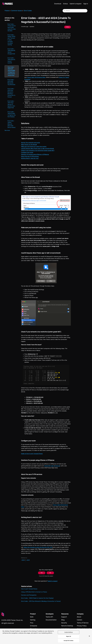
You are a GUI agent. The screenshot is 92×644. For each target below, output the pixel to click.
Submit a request (76, 4)
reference (57, 466)
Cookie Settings (69, 632)
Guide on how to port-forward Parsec (32, 454)
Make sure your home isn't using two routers (34, 147)
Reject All (69, 636)
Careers (79, 620)
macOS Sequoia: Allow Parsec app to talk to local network (37, 149)
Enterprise (34, 626)
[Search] (75, 11)
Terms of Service (83, 623)
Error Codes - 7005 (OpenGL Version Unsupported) (11, 51)
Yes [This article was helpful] (42, 573)
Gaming (33, 620)
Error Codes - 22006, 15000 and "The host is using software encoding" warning (11, 40)
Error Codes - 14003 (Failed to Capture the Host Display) (12, 114)
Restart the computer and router (31, 143)
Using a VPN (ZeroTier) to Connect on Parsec (34, 592)
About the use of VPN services (30, 156)
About (79, 617)
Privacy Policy (82, 626)
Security (64, 623)
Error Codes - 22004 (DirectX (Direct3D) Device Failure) (11, 124)
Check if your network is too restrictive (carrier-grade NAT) (38, 150)
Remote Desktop (67, 626)
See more (7, 130)
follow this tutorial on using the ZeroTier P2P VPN (38, 547)
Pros (32, 623)
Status (65, 4)
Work (32, 617)
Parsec (7, 11)
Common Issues (17, 11)
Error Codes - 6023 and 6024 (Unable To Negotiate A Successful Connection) (11, 71)
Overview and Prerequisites (29, 595)
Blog (63, 620)
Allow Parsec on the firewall (29, 145)
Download (58, 4)
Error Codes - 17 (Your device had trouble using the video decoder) (12, 27)
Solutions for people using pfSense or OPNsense (35, 154)
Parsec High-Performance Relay (36, 77)
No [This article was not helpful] (50, 573)
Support (64, 617)
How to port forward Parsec (29, 589)
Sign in (86, 4)
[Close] (89, 636)
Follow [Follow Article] (68, 27)
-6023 (28, 560)
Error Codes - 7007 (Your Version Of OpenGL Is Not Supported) (11, 104)
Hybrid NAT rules (49, 466)
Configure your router (27, 152)
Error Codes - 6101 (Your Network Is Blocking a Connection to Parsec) (11, 93)
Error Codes (28, 11)
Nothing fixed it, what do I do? (30, 158)
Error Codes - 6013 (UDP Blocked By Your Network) (11, 82)
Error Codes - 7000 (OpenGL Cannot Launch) (11, 60)
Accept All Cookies (69, 641)
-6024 (23, 560)
